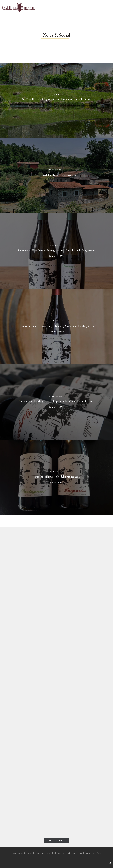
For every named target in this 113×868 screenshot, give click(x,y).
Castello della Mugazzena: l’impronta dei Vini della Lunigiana (57, 401)
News (56, 105)
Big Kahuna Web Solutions (89, 853)
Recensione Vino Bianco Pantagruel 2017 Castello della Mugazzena (57, 250)
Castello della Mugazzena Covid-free (57, 175)
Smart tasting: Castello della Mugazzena (56, 477)
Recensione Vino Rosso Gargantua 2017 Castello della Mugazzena (57, 326)
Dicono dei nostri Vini (56, 256)
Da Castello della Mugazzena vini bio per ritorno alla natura (56, 100)
